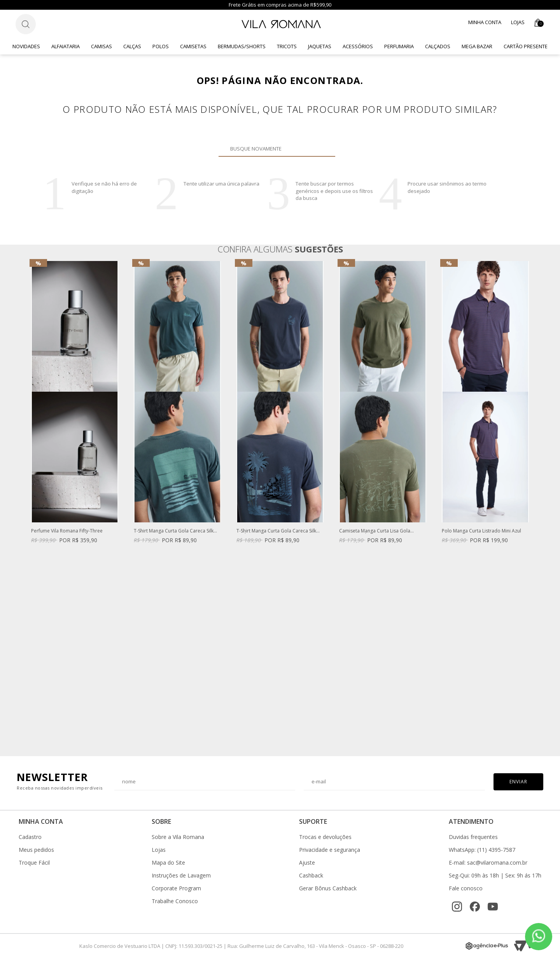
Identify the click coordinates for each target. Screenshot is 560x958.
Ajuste (307, 863)
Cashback (311, 876)
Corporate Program (176, 888)
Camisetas (193, 46)
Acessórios (358, 46)
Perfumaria (399, 46)
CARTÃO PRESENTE (526, 46)
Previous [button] (31, 504)
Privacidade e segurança (330, 850)
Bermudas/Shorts (242, 46)
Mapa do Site (168, 863)
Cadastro (30, 837)
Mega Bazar (477, 46)
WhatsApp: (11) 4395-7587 (482, 850)
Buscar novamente (325, 149)
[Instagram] (457, 907)
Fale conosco (466, 888)
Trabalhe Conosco (175, 901)
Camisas (101, 46)
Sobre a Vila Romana (178, 837)
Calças (132, 46)
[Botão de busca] (26, 24)
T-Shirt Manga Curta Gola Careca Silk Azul (276, 531)
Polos (161, 46)
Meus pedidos (36, 850)
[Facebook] (475, 907)
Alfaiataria (66, 46)
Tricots (287, 46)
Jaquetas (320, 46)
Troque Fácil (34, 863)
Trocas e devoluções (325, 837)
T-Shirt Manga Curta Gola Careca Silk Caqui (174, 531)
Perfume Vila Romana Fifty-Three (67, 531)
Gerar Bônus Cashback (328, 888)
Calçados (438, 46)
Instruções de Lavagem (181, 876)
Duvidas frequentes (473, 837)
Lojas (518, 22)
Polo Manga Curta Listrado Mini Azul (481, 531)
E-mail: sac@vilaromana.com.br (488, 863)
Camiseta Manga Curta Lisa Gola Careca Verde (375, 531)
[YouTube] (493, 907)
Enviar (518, 782)
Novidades (26, 46)
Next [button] (529, 504)
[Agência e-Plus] (487, 946)
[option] (75, 410)
